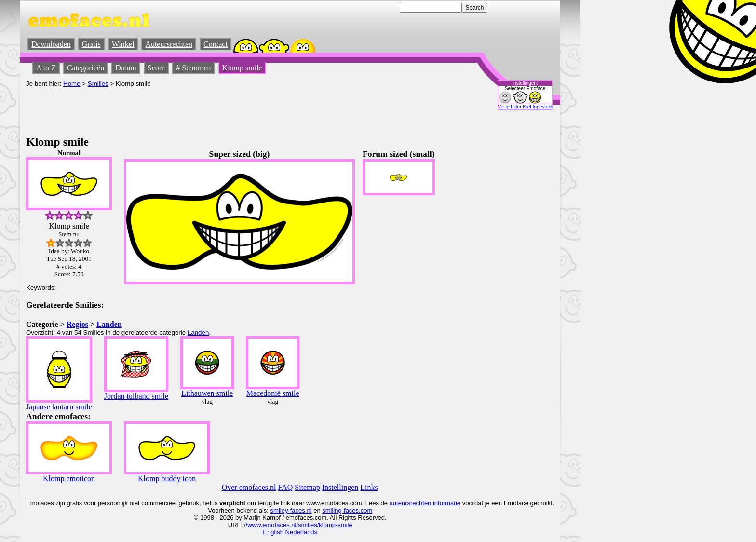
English (273, 532)
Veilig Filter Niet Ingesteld (525, 107)
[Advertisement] (202, 109)
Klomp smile (242, 68)
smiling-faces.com (347, 510)
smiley (279, 510)
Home (72, 84)
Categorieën (86, 68)
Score (156, 68)
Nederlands (302, 532)
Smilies (98, 84)
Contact (216, 44)
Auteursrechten (169, 44)
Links (369, 487)
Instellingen (340, 487)
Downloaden (51, 44)
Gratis (91, 44)
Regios (77, 324)
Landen (109, 324)
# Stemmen (193, 68)
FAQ (286, 487)
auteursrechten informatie (425, 503)
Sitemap (307, 487)
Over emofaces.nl (249, 487)
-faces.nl (300, 510)
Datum (126, 68)
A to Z (46, 68)
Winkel (123, 44)
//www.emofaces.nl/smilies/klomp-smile (298, 525)
